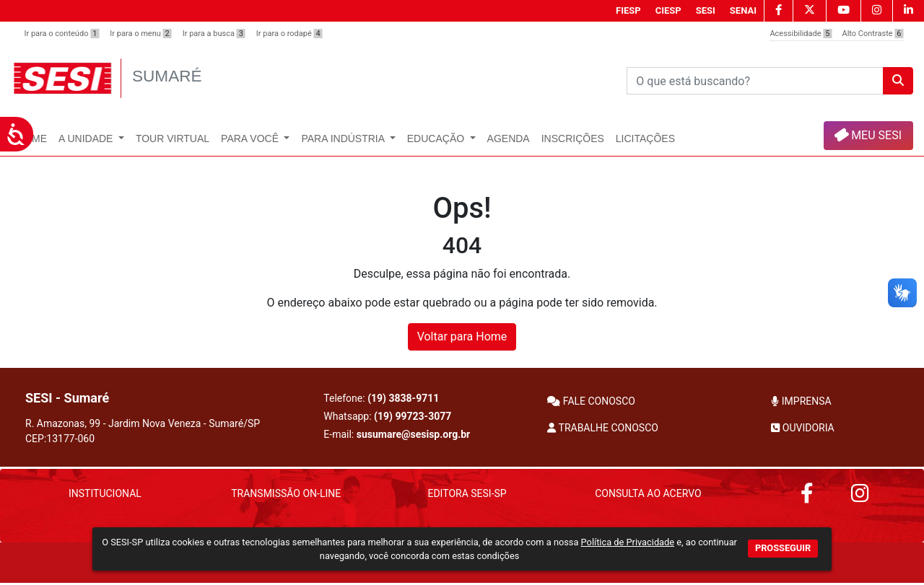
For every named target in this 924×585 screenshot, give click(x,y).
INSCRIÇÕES (573, 138)
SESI (706, 10)
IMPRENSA (801, 401)
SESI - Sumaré (67, 398)
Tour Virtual (173, 138)
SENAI (743, 10)
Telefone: (381, 398)
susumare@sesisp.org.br (414, 434)
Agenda (509, 138)
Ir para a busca (214, 34)
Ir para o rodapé (289, 34)
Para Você (251, 138)
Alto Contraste (873, 34)
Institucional (105, 493)
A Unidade (87, 138)
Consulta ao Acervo (648, 493)
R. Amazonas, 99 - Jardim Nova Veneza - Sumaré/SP (143, 431)
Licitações (645, 138)
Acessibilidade (801, 34)
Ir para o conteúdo (62, 34)
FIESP (628, 10)
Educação (437, 138)
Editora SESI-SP (467, 493)
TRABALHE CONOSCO (603, 428)
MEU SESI (867, 135)
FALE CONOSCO (591, 401)
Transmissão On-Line (286, 493)
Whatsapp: (387, 416)
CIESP (668, 10)
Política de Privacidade (628, 542)
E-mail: (397, 434)
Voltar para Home (462, 337)
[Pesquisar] (755, 81)
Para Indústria (344, 138)
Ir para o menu (140, 34)
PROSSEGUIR (783, 548)
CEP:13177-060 (60, 439)
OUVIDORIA (802, 428)
